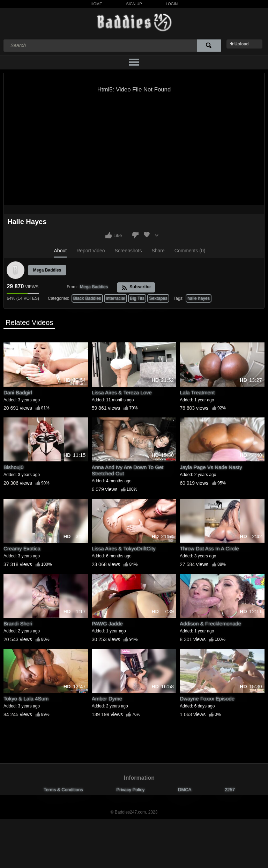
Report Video (91, 251)
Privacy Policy (130, 790)
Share (158, 251)
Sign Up (134, 4)
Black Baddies (87, 298)
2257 (230, 790)
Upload (242, 44)
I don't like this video (135, 235)
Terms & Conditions (63, 790)
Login (172, 4)
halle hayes (199, 298)
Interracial (116, 298)
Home (96, 4)
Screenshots (128, 251)
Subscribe (136, 287)
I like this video (109, 235)
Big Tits (137, 298)
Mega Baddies (47, 270)
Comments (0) (190, 251)
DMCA (185, 790)
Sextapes (158, 298)
